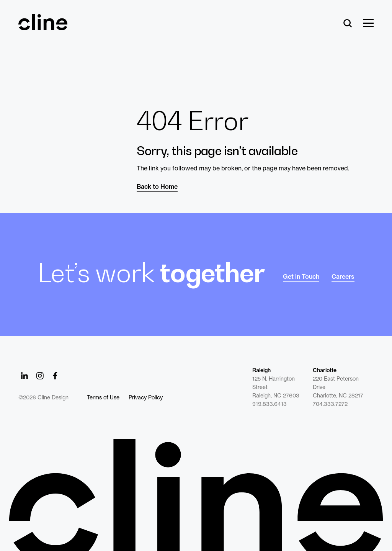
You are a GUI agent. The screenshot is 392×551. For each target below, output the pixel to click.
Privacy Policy (146, 397)
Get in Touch (301, 276)
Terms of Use (103, 397)
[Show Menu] (368, 24)
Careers (343, 276)
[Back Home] (43, 27)
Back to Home (157, 186)
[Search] (348, 24)
